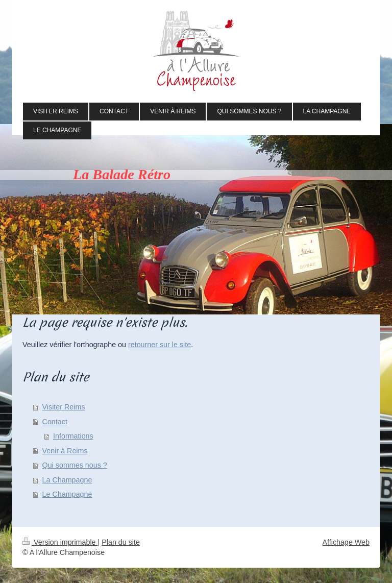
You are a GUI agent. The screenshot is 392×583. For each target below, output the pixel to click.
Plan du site (121, 542)
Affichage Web (346, 542)
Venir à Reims (65, 451)
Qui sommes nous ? (75, 465)
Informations (73, 436)
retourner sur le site (160, 345)
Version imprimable (60, 542)
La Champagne (67, 480)
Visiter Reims (64, 407)
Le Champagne (67, 494)
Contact (55, 422)
